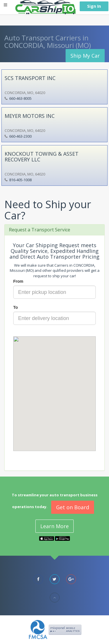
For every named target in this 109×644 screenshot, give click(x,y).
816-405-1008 (20, 180)
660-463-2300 (20, 136)
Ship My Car (85, 56)
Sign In (94, 6)
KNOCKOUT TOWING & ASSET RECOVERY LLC (42, 157)
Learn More (54, 526)
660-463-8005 (20, 98)
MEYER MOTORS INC (30, 116)
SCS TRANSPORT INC (30, 78)
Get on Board (73, 507)
